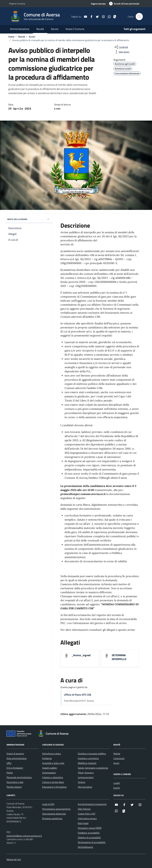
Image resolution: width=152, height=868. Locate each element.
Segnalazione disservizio (54, 814)
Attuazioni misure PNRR (90, 828)
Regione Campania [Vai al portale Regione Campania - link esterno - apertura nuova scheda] (17, 3)
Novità (40, 29)
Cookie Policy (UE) (87, 814)
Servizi (55, 29)
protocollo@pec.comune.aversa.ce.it (24, 836)
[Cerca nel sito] (139, 17)
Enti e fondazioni (15, 768)
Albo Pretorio (84, 809)
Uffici (9, 763)
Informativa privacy (87, 818)
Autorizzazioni (49, 773)
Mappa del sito (14, 859)
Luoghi (117, 783)
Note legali (83, 823)
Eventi (117, 788)
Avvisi (116, 763)
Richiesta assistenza (52, 818)
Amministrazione (20, 29)
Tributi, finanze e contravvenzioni (86, 775)
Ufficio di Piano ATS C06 (78, 695)
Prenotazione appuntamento (56, 809)
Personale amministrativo (19, 777)
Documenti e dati (15, 782)
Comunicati (119, 758)
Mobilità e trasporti (87, 763)
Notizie (117, 754)
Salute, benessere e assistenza (93, 768)
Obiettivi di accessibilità (89, 837)
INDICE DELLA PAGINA (28, 219)
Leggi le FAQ (48, 804)
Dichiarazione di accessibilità (92, 842)
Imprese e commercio (88, 758)
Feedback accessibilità (89, 833)
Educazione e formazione (54, 787)
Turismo (81, 782)
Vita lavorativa (85, 787)
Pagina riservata (98, 4)
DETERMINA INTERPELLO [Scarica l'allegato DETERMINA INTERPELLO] (119, 657)
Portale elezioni (14, 787)
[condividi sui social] (121, 47)
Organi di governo (15, 754)
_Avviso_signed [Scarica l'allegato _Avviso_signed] (81, 655)
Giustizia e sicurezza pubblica (92, 754)
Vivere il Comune (75, 29)
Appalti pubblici (50, 768)
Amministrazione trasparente (92, 804)
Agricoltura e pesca (52, 754)
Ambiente (47, 758)
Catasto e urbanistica (53, 777)
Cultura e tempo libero (53, 782)
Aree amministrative (17, 758)
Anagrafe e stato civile (53, 763)
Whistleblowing (85, 847)
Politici (10, 773)
